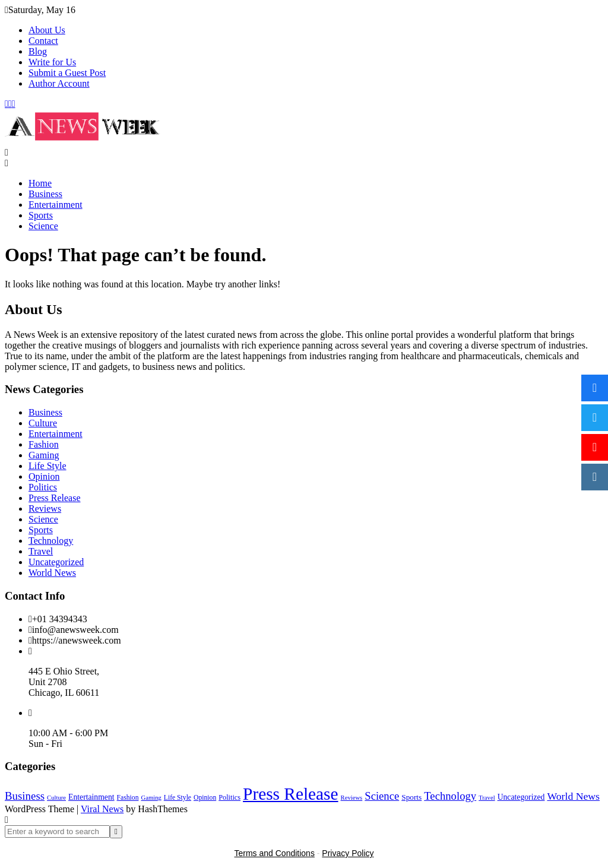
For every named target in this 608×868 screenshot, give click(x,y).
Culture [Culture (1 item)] (56, 798)
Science (43, 226)
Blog (38, 51)
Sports (41, 215)
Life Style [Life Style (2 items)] (178, 798)
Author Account (59, 83)
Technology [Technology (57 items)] (450, 796)
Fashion (44, 444)
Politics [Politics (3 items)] (229, 797)
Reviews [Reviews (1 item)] (352, 798)
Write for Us (52, 62)
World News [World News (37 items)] (573, 796)
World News (52, 573)
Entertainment (56, 205)
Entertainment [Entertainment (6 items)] (91, 797)
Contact (43, 41)
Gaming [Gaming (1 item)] (151, 798)
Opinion (44, 476)
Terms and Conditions (275, 853)
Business (45, 194)
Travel (41, 551)
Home (40, 183)
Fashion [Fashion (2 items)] (128, 798)
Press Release (55, 498)
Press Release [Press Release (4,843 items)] (290, 794)
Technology (51, 541)
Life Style (47, 466)
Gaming (44, 455)
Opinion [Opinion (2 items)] (205, 798)
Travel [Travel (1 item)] (487, 798)
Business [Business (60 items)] (25, 796)
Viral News (102, 809)
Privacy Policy (348, 853)
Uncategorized (56, 562)
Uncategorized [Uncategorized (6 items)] (521, 797)
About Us (47, 30)
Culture (43, 423)
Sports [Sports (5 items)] (411, 797)
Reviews (45, 509)
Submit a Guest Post (67, 73)
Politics (43, 487)
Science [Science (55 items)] (382, 796)
